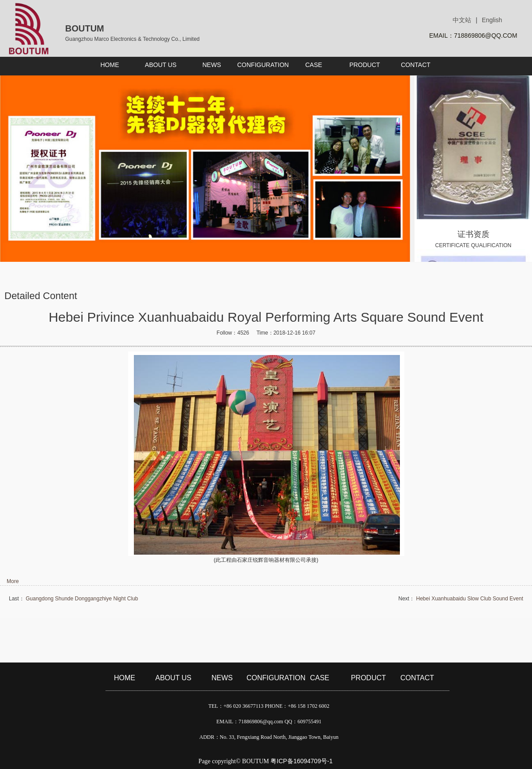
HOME (125, 678)
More (13, 581)
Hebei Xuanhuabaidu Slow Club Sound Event (469, 599)
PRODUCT (368, 678)
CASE (320, 678)
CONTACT (417, 678)
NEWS (222, 678)
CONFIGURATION (271, 678)
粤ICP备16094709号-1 (301, 761)
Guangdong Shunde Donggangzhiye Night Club (82, 599)
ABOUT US (173, 678)
